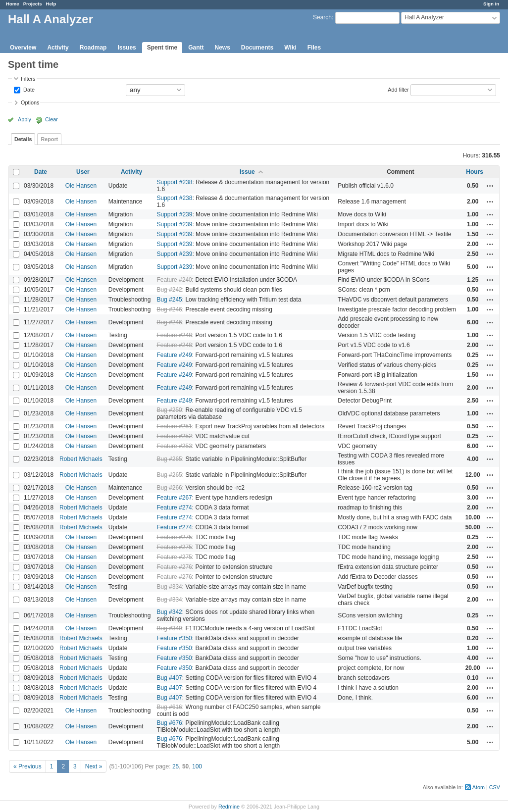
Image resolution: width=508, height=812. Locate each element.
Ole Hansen (81, 186)
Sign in (491, 4)
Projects (33, 4)
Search (322, 17)
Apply (25, 119)
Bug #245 (169, 300)
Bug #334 (169, 587)
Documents (257, 48)
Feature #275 (174, 537)
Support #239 (174, 214)
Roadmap (93, 48)
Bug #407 (169, 678)
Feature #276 (174, 567)
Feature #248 (174, 335)
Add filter (398, 89)
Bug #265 (169, 459)
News (222, 48)
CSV (495, 787)
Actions (490, 186)
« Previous (27, 766)
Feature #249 (174, 355)
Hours (475, 172)
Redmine (229, 807)
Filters (28, 79)
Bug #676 (169, 723)
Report (49, 139)
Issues (127, 48)
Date (28, 89)
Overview (23, 48)
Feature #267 (174, 498)
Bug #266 (169, 488)
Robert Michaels (81, 459)
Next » (94, 766)
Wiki (290, 48)
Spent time (162, 48)
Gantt (196, 48)
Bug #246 (169, 309)
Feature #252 (174, 436)
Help (51, 4)
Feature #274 (174, 507)
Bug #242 (169, 290)
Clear (51, 119)
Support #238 (174, 182)
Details (23, 139)
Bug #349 (169, 628)
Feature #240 (174, 280)
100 (197, 766)
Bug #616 (169, 707)
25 (176, 766)
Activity (58, 48)
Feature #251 (174, 426)
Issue (247, 172)
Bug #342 (169, 612)
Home (13, 4)
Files (314, 48)
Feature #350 (174, 638)
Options (30, 102)
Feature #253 (174, 446)
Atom (479, 787)
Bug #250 (169, 410)
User (83, 172)
